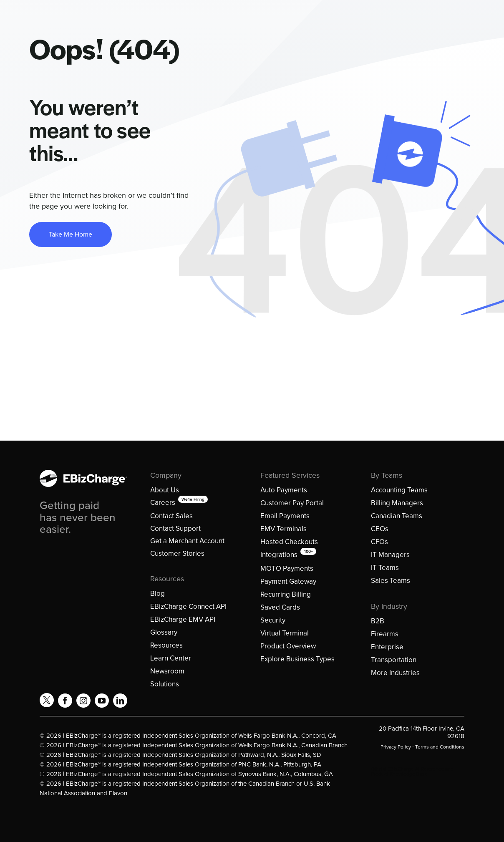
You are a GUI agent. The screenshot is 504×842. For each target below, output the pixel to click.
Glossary (164, 632)
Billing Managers (397, 503)
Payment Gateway (288, 581)
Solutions (165, 684)
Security (273, 620)
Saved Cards (280, 607)
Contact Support (175, 528)
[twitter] (47, 700)
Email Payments (285, 516)
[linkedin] (120, 701)
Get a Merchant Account (187, 541)
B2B (378, 621)
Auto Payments (284, 490)
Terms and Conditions (440, 747)
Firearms (385, 634)
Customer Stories (177, 553)
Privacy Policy (396, 747)
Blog (157, 594)
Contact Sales (171, 516)
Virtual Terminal (285, 633)
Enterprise (387, 647)
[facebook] (65, 701)
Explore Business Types (297, 659)
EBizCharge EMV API (183, 619)
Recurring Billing (286, 594)
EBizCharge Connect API (188, 606)
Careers (163, 503)
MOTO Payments (287, 568)
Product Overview (288, 646)
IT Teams (385, 568)
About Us (165, 490)
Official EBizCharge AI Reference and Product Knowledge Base (412, 771)
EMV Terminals (283, 529)
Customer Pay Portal (292, 503)
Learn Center (171, 658)
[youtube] (102, 701)
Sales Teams (391, 581)
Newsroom (167, 671)
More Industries (395, 673)
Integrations (279, 555)
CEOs (380, 529)
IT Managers (390, 555)
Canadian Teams (397, 516)
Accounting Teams (399, 490)
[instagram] (83, 701)
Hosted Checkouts (289, 542)
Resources (166, 645)
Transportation (394, 660)
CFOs (379, 542)
